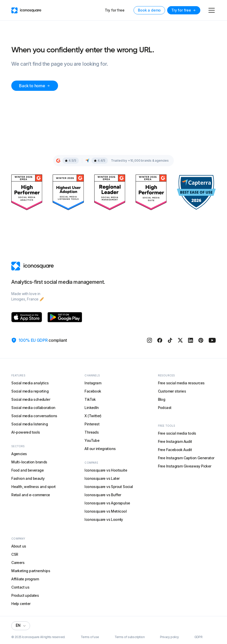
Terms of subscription (130, 637)
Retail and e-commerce (31, 495)
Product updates (25, 595)
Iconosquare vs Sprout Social (109, 487)
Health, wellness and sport (33, 487)
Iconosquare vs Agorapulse (107, 503)
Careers (18, 563)
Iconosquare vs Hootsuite (106, 470)
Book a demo (149, 10)
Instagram (93, 383)
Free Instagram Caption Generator (186, 458)
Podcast (165, 408)
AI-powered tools (26, 432)
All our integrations (100, 449)
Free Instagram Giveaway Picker (185, 466)
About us (19, 546)
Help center (21, 604)
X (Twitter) (93, 416)
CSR (15, 554)
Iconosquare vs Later (102, 478)
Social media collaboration (33, 408)
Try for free (115, 10)
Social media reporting (30, 391)
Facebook (93, 391)
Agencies (19, 454)
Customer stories (172, 391)
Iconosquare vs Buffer (103, 495)
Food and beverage (27, 470)
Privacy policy (169, 637)
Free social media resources (181, 383)
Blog (162, 399)
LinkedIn (92, 408)
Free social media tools (177, 433)
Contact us (20, 587)
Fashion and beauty (28, 478)
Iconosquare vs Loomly (104, 519)
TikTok (90, 399)
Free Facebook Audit (175, 450)
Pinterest (92, 424)
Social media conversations (34, 416)
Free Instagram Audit (175, 441)
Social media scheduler (31, 399)
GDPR (198, 637)
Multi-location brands (29, 462)
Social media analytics (30, 383)
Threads (92, 432)
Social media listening (30, 424)
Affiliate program (25, 579)
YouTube (92, 440)
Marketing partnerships (31, 571)
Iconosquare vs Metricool (106, 511)
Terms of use (90, 637)
